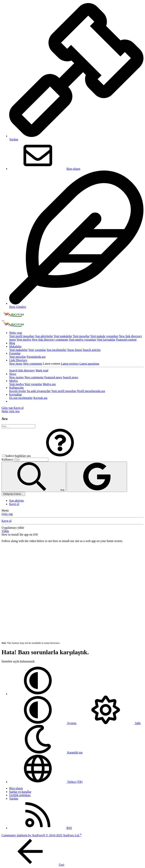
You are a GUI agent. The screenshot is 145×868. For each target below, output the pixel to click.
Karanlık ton (46, 752)
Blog (12, 343)
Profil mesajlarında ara (91, 391)
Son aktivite (17, 501)
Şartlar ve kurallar (20, 792)
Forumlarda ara (36, 357)
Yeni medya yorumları (82, 340)
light (109, 723)
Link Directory (18, 360)
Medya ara (49, 384)
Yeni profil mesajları (22, 336)
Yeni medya (24, 340)
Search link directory (22, 370)
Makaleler (15, 346)
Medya (13, 381)
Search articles (92, 350)
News (13, 374)
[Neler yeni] (8, 411)
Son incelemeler (57, 350)
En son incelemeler (21, 398)
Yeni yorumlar (37, 350)
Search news (70, 377)
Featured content (126, 340)
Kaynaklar (16, 394)
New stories (16, 377)
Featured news (53, 377)
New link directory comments (50, 340)
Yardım (14, 799)
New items (16, 364)
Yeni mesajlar (81, 336)
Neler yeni (16, 333)
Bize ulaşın (45, 169)
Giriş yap (7, 514)
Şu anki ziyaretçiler (39, 391)
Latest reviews (70, 364)
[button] (60, 456)
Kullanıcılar (16, 388)
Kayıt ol (14, 504)
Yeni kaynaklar (106, 340)
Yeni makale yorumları (104, 336)
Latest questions (89, 364)
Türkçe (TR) (46, 782)
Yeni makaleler (63, 336)
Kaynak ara (40, 398)
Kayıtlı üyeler (18, 391)
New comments (33, 364)
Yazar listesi (75, 350)
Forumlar (15, 353)
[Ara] (17, 411)
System (43, 723)
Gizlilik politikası (20, 795)
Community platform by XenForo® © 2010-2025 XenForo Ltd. (42, 835)
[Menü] (3, 321)
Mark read (42, 370)
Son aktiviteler (44, 336)
